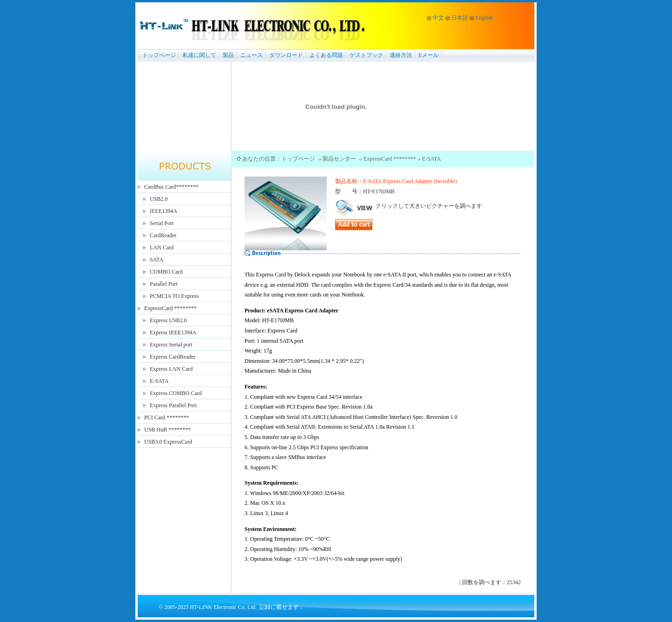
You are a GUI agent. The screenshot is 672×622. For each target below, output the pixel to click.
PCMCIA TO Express (174, 296)
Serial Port (162, 223)
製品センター (340, 159)
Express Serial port (171, 345)
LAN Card (162, 247)
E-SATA (159, 381)
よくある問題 (326, 55)
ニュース (252, 55)
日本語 (460, 18)
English (484, 18)
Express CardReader (173, 357)
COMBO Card (166, 272)
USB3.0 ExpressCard (168, 442)
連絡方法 (401, 55)
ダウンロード (286, 55)
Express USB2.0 (168, 320)
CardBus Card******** (171, 187)
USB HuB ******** (168, 430)
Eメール (429, 55)
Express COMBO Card (176, 393)
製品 (228, 55)
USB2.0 (159, 199)
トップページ (159, 55)
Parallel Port (164, 284)
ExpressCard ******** (170, 308)
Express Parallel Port (173, 405)
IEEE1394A (164, 211)
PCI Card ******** (167, 417)
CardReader (163, 235)
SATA (157, 260)
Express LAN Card (171, 369)
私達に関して (199, 55)
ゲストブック (366, 55)
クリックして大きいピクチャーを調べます (409, 206)
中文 (438, 18)
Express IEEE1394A (173, 332)
